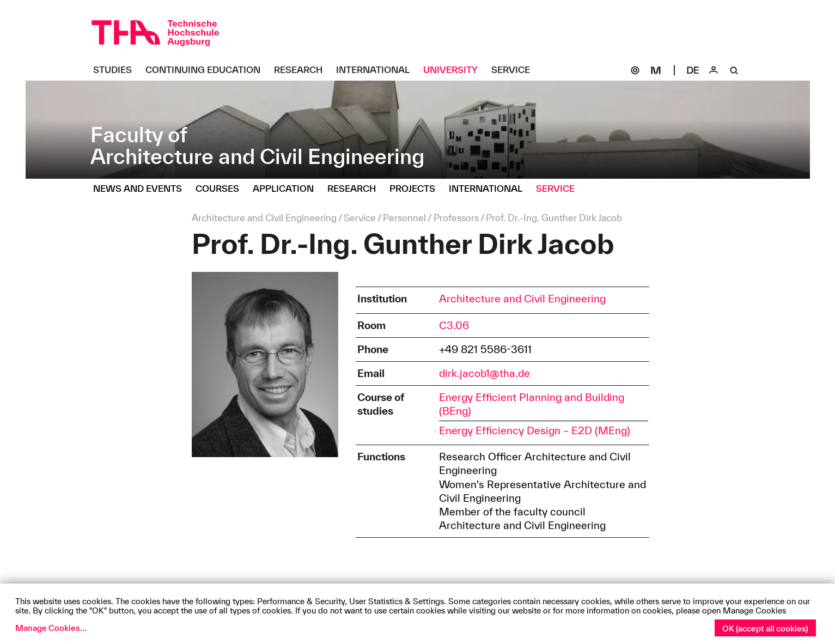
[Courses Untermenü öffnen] (221, 189)
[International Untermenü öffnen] (377, 70)
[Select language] (693, 70)
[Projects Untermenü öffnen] (416, 189)
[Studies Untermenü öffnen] (117, 70)
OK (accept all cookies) (765, 628)
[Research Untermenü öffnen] (302, 70)
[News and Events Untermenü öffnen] (142, 189)
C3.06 (454, 325)
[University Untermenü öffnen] (455, 70)
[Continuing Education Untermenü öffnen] (207, 70)
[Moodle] (656, 70)
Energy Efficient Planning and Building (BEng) (532, 404)
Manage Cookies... (51, 628)
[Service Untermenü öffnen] (515, 70)
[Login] (714, 70)
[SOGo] (635, 70)
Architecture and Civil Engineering (522, 299)
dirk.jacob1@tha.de (484, 373)
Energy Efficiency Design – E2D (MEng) (535, 430)
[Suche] (734, 70)
